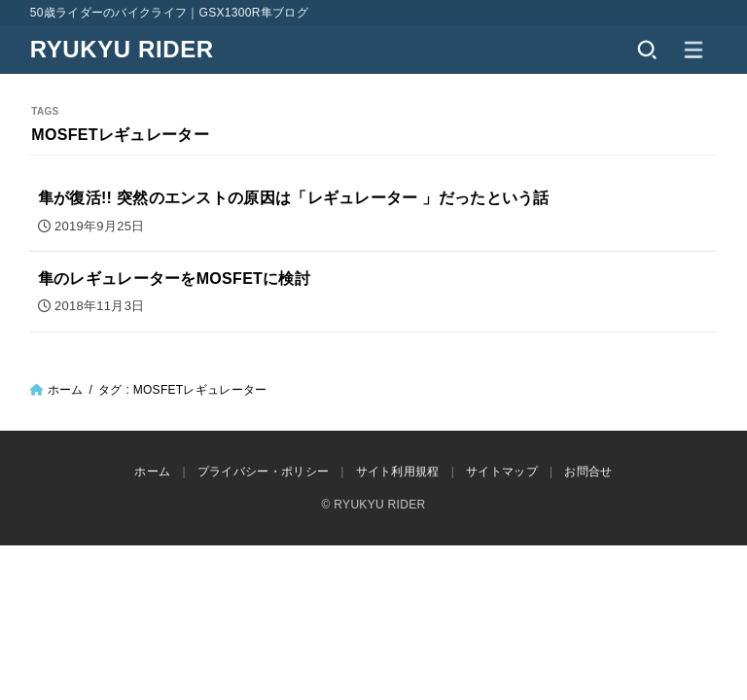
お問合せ (588, 472)
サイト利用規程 (398, 472)
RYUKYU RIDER (122, 49)
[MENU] (694, 50)
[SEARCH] (647, 50)
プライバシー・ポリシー (263, 472)
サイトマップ (502, 472)
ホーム (66, 390)
